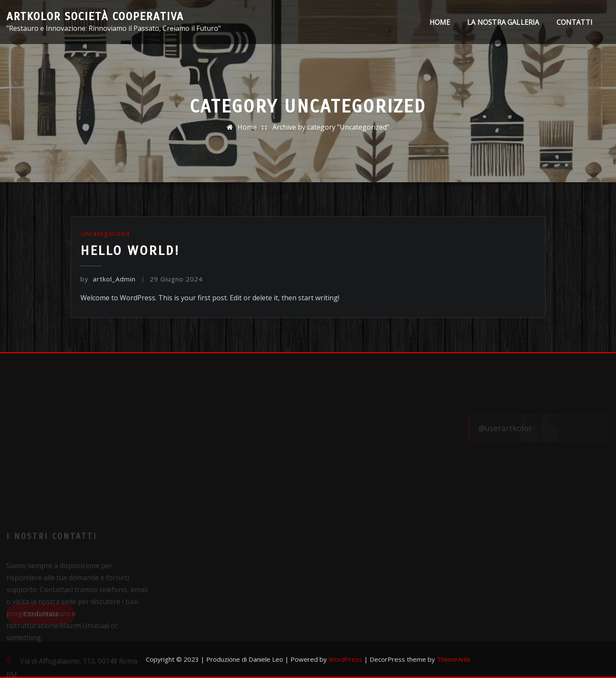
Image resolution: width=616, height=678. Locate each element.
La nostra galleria (503, 22)
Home (440, 22)
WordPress (345, 659)
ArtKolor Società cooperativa (95, 16)
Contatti (575, 22)
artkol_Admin (108, 279)
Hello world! (130, 251)
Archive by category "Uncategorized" (331, 127)
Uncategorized (105, 233)
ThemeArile (454, 659)
